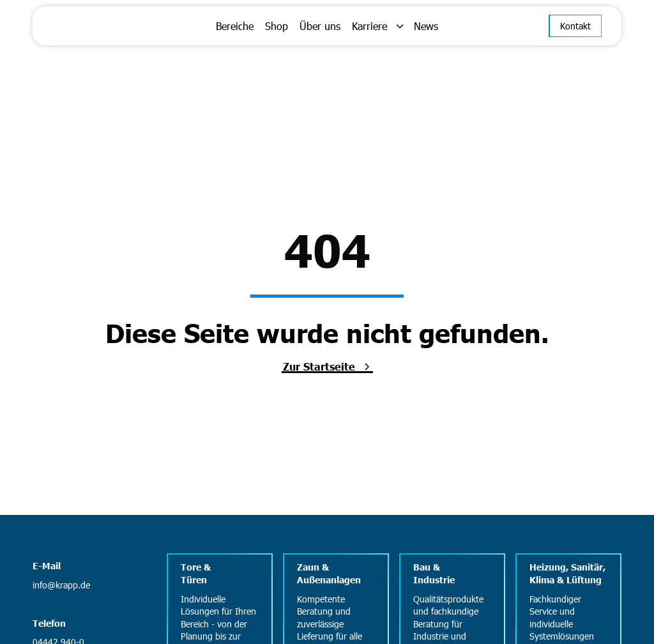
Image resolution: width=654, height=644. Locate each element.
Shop (277, 26)
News (426, 26)
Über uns (320, 26)
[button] (377, 26)
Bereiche (235, 26)
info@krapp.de (61, 585)
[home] (109, 26)
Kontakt (575, 26)
